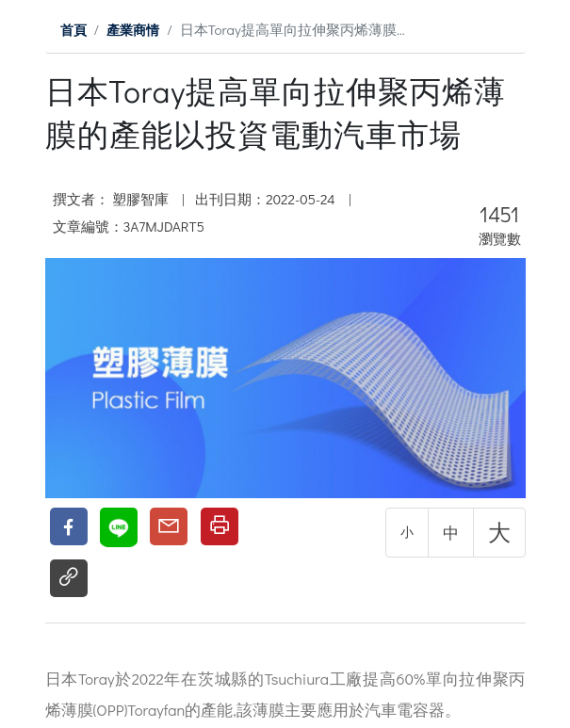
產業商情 (137, 29)
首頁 (74, 29)
